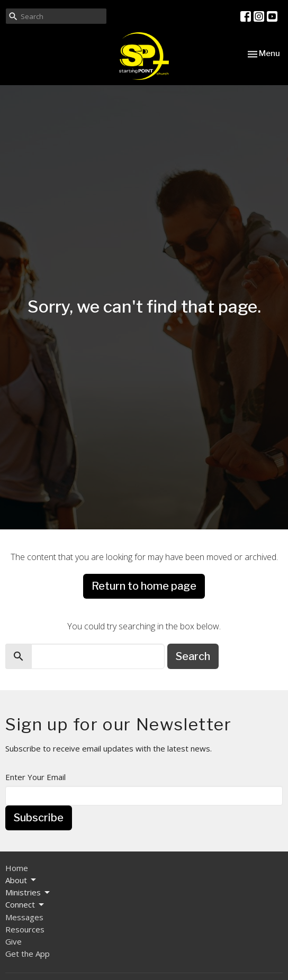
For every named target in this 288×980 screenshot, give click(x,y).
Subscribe (39, 818)
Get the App (28, 954)
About (21, 880)
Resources (25, 929)
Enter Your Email (35, 777)
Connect (25, 905)
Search (193, 656)
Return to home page (144, 586)
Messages (24, 917)
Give (13, 941)
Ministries (28, 892)
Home (17, 868)
